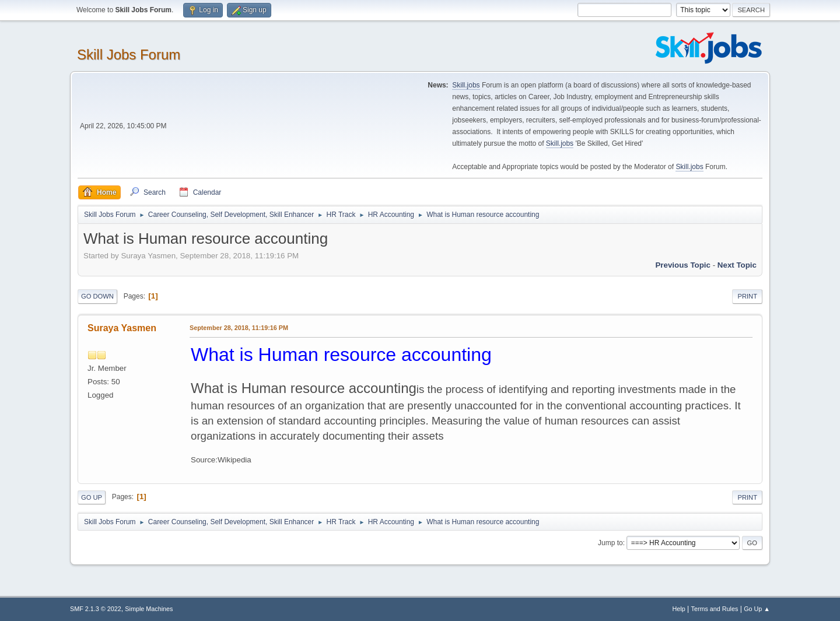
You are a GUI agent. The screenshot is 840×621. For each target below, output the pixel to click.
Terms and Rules (715, 609)
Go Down (97, 296)
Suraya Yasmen (122, 328)
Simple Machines (149, 609)
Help (679, 609)
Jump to (610, 543)
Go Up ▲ (757, 609)
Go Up (92, 497)
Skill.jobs (466, 85)
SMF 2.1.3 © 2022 (96, 609)
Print (747, 296)
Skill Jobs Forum (129, 55)
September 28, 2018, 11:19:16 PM (239, 328)
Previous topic (683, 265)
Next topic (737, 265)
